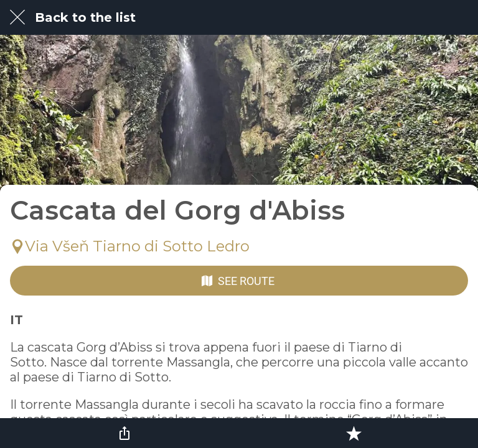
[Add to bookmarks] (354, 433)
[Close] (17, 17)
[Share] (124, 433)
